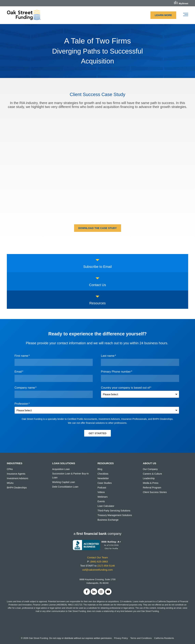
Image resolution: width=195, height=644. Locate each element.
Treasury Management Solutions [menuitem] (115, 515)
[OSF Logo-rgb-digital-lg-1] (24, 15)
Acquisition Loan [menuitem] (61, 469)
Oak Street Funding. (39, 638)
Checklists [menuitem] (103, 474)
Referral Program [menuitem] (152, 488)
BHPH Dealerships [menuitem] (17, 488)
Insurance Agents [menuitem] (16, 474)
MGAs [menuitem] (10, 483)
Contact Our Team (97, 557)
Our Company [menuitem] (150, 469)
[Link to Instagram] (101, 592)
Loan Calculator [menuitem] (106, 506)
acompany (97, 534)
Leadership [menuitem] (149, 478)
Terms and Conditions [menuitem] (141, 638)
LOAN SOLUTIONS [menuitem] (64, 463)
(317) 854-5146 (106, 566)
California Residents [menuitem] (164, 638)
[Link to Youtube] (108, 592)
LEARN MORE (163, 15)
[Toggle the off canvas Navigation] (186, 15)
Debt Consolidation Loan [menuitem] (65, 487)
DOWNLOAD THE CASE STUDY (98, 228)
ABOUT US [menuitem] (150, 463)
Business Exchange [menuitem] (108, 520)
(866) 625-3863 (99, 562)
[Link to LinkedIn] (94, 592)
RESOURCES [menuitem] (106, 463)
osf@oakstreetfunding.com (98, 570)
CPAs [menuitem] (10, 469)
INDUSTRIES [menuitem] (15, 463)
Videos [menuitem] (101, 492)
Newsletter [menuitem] (103, 478)
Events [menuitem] (101, 501)
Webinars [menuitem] (103, 497)
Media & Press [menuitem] (151, 483)
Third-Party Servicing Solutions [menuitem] (114, 511)
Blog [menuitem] (100, 469)
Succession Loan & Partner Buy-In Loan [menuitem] (71, 475)
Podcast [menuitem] (102, 488)
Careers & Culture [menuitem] (152, 474)
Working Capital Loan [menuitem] (64, 482)
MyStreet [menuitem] (183, 3)
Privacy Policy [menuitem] (121, 638)
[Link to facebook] (87, 592)
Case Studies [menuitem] (105, 483)
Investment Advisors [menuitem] (18, 478)
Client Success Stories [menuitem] (155, 492)
